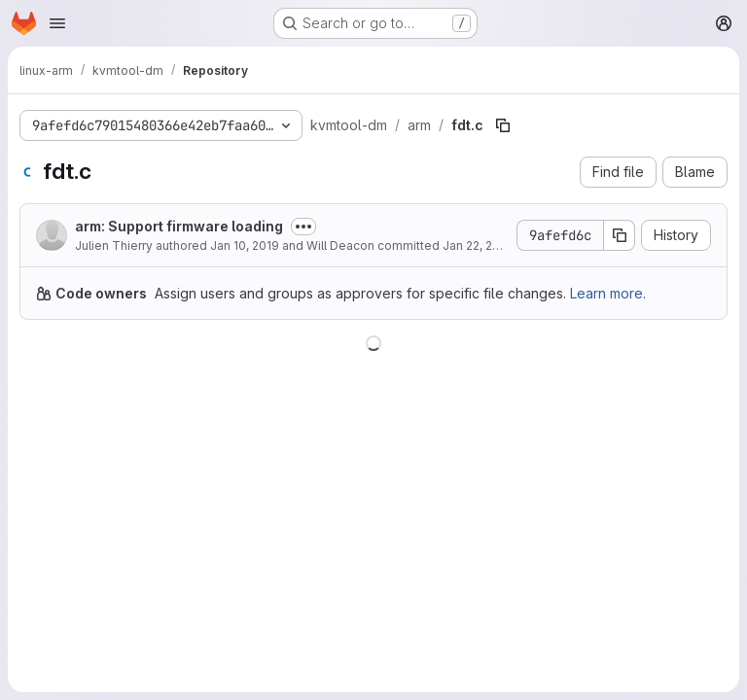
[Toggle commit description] (303, 227)
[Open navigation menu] (57, 23)
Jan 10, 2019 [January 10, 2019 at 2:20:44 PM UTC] (245, 245)
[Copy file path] (503, 125)
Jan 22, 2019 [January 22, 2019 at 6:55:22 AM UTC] (478, 245)
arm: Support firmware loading (179, 226)
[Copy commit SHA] (620, 235)
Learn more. (608, 293)
